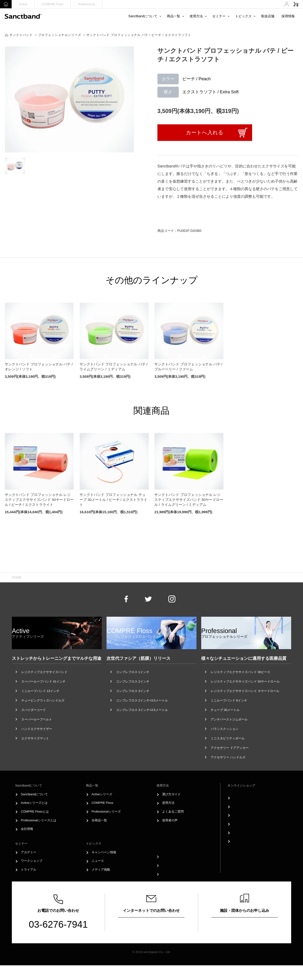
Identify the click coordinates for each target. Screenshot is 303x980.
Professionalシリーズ (106, 826)
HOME (17, 592)
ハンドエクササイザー (37, 744)
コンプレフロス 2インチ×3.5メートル (142, 715)
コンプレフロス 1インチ (133, 687)
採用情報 (288, 16)
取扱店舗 (268, 16)
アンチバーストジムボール (229, 734)
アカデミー (29, 867)
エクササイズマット (35, 753)
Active (23, 4)
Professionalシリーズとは (39, 835)
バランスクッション (225, 744)
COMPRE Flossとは (35, 826)
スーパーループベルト (37, 734)
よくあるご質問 (173, 826)
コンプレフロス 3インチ (133, 706)
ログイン (239, 809)
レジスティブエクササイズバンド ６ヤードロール (245, 706)
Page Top (152, 568)
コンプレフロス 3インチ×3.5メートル (142, 725)
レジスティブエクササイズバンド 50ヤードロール (245, 696)
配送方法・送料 (244, 843)
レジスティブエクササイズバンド (44, 687)
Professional (86, 4)
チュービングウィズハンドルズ (43, 715)
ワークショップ (32, 875)
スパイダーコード (34, 725)
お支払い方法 (242, 835)
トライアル (29, 884)
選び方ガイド (171, 809)
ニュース (98, 875)
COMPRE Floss (53, 4)
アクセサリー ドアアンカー (230, 762)
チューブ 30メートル (225, 725)
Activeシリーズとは (34, 817)
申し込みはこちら (245, 939)
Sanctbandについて (143, 16)
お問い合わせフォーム (151, 939)
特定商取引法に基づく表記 (252, 852)
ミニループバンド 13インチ (40, 706)
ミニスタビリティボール (228, 753)
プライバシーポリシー (178, 885)
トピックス (243, 16)
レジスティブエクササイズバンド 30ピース (241, 687)
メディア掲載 (101, 884)
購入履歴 (239, 826)
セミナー (219, 16)
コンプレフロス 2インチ (133, 696)
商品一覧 (174, 16)
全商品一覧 (99, 835)
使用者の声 (170, 835)
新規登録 (239, 817)
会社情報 (27, 843)
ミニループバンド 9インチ (229, 715)
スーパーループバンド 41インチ (43, 696)
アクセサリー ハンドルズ (228, 772)
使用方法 (196, 16)
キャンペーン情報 (104, 867)
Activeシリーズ (102, 809)
